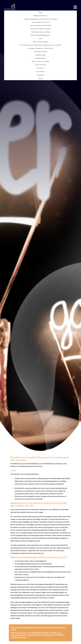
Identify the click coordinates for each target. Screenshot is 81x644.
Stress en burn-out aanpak (40, 61)
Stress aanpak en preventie (41, 22)
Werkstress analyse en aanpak (41, 29)
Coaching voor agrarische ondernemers (40, 48)
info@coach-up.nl (18, 637)
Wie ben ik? (41, 68)
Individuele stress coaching (40, 32)
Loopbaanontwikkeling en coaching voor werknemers (40, 19)
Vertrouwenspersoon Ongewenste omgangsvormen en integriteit (40, 45)
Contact (40, 78)
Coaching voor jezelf (41, 52)
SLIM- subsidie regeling (41, 42)
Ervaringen (40, 75)
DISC (41, 38)
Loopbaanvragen (40, 55)
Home (40, 12)
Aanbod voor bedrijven (40, 16)
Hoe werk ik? (40, 71)
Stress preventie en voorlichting (40, 25)
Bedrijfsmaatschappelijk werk (41, 35)
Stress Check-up (40, 65)
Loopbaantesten (40, 58)
